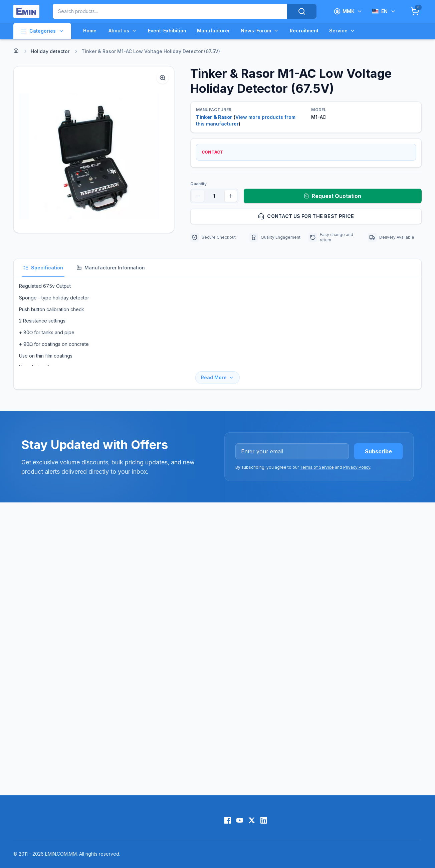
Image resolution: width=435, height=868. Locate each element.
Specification (43, 268)
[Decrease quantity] (198, 196)
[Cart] (415, 11)
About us (123, 31)
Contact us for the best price (337, 216)
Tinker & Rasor (214, 117)
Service (342, 31)
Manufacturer (213, 31)
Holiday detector (50, 51)
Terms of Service (317, 467)
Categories (42, 31)
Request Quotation (333, 196)
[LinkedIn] (264, 820)
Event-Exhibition (167, 31)
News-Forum (260, 31)
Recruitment (304, 31)
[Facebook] (228, 820)
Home (90, 31)
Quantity (198, 184)
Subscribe (378, 451)
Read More (217, 377)
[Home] (16, 51)
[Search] (302, 11)
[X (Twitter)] (252, 820)
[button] (94, 150)
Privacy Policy (357, 467)
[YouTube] (240, 820)
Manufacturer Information (111, 268)
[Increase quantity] (231, 196)
